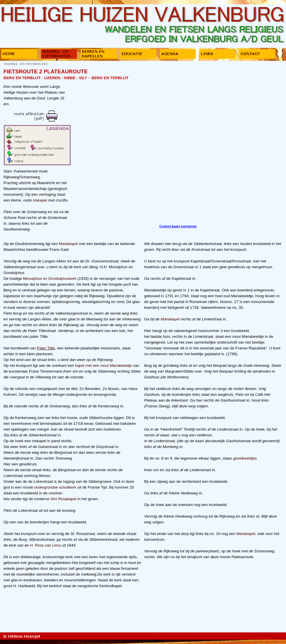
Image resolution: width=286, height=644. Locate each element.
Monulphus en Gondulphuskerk (50, 279)
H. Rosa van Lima (45, 545)
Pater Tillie (46, 348)
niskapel (40, 200)
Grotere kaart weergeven (178, 226)
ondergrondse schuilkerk (55, 487)
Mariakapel (69, 244)
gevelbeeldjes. (246, 458)
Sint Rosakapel (64, 499)
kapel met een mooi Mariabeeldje (103, 365)
